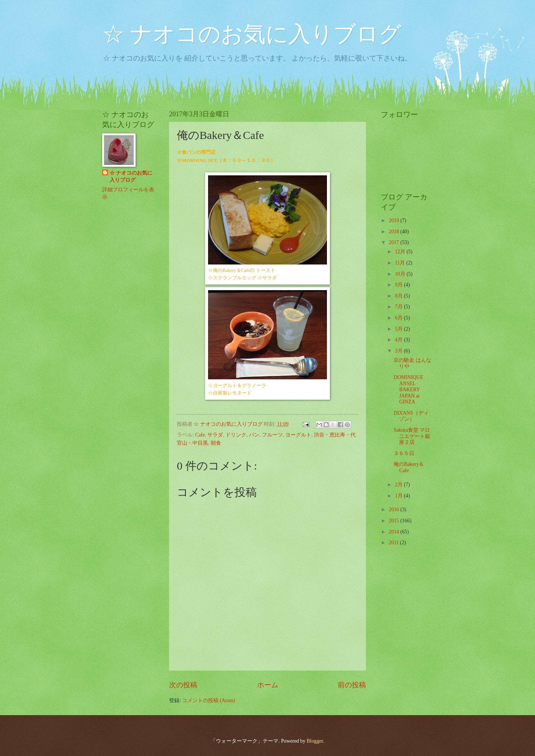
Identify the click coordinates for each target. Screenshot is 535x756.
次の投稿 (183, 685)
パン (254, 435)
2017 (394, 242)
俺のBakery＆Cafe (409, 467)
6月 (399, 318)
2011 (394, 543)
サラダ (215, 435)
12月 (401, 252)
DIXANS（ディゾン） (411, 416)
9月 (399, 285)
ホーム (268, 685)
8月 (399, 296)
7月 (399, 307)
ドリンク (236, 435)
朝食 (216, 443)
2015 (394, 521)
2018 (394, 232)
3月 (399, 351)
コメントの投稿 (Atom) (208, 700)
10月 (401, 274)
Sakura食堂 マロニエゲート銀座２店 (412, 436)
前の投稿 (352, 685)
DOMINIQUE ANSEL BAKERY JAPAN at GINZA (408, 390)
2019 (394, 220)
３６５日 (404, 453)
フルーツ (272, 435)
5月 (399, 329)
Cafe (200, 435)
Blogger (315, 741)
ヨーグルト (298, 435)
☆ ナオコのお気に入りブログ (252, 34)
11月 (401, 263)
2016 (394, 510)
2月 (399, 485)
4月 (399, 340)
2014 (394, 532)
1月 (399, 496)
